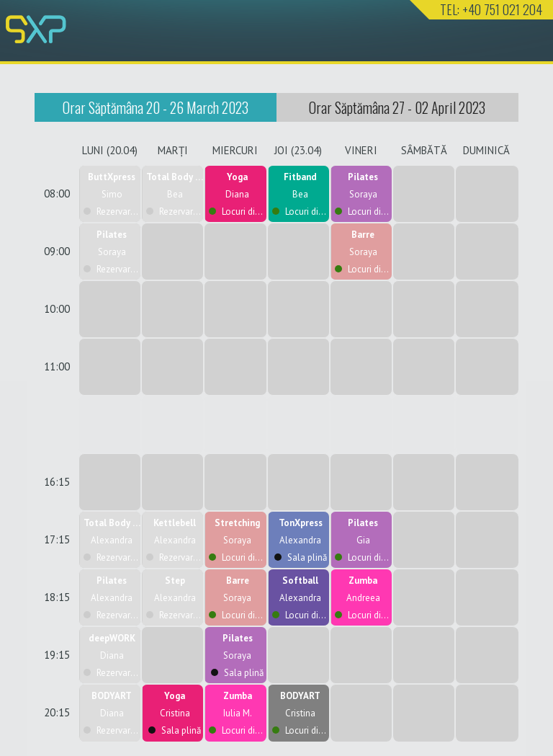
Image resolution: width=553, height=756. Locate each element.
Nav (526, 42)
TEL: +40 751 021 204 (491, 9)
